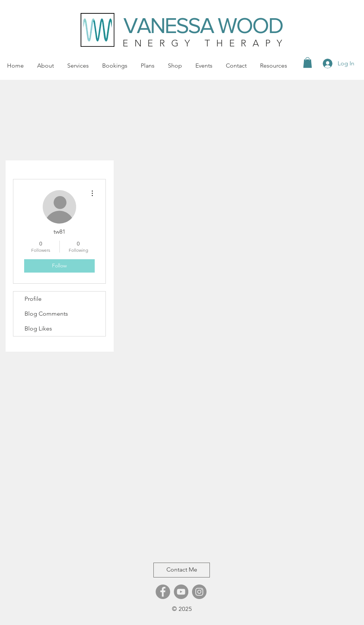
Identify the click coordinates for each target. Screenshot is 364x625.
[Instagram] (199, 592)
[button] (308, 63)
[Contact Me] (182, 570)
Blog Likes (38, 328)
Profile (33, 299)
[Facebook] (163, 592)
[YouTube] (181, 592)
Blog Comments (46, 314)
